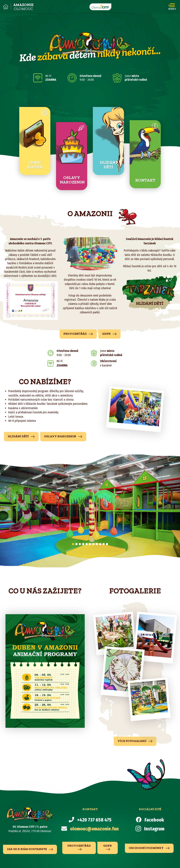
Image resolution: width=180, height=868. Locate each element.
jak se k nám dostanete (30, 849)
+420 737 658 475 (94, 820)
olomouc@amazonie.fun (94, 829)
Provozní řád (78, 334)
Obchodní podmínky (149, 848)
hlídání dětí (21, 437)
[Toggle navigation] (172, 7)
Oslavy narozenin (63, 437)
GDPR (109, 334)
